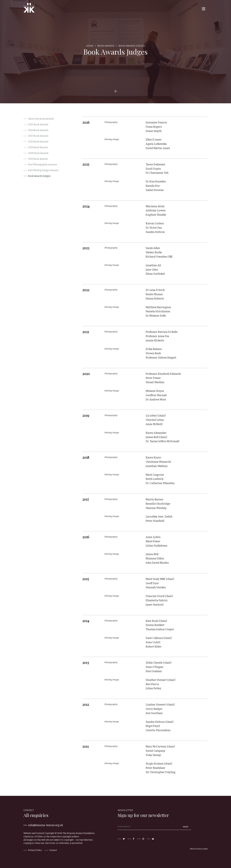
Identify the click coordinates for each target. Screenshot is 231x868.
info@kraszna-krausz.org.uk (46, 825)
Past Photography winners (43, 164)
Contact (53, 850)
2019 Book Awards (38, 159)
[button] (203, 9)
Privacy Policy (35, 850)
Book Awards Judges (39, 176)
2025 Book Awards (38, 124)
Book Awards (106, 46)
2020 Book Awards (38, 153)
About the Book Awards (41, 119)
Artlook (205, 849)
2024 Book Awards (38, 130)
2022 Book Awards (38, 142)
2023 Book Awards (38, 136)
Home (90, 46)
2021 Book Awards (38, 147)
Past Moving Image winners (43, 170)
